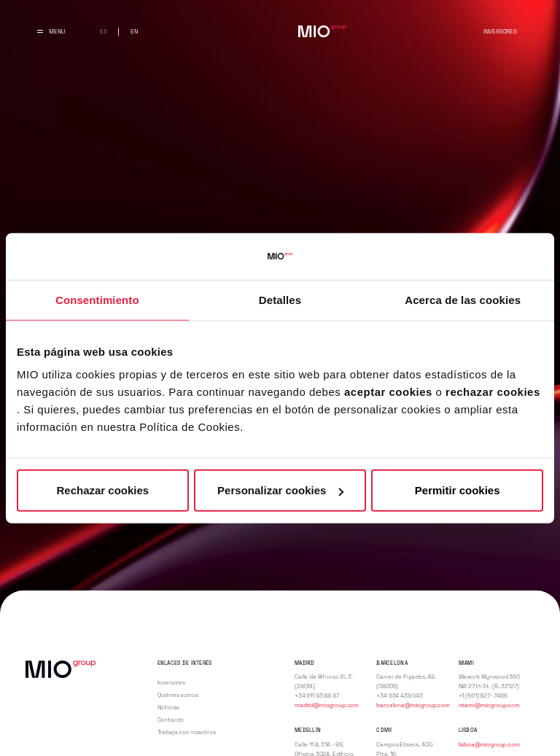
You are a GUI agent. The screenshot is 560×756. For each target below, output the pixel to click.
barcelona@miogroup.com (413, 705)
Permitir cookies (458, 490)
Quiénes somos (178, 695)
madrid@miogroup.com (327, 705)
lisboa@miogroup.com (489, 744)
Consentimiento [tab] (97, 299)
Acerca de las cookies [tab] (463, 299)
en (134, 31)
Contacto (171, 720)
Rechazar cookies (102, 490)
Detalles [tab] (280, 299)
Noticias (169, 707)
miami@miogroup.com (489, 705)
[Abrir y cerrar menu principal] (51, 31)
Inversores (500, 31)
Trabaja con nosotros (187, 732)
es (104, 31)
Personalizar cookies (280, 490)
